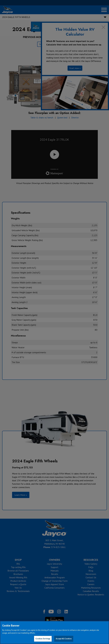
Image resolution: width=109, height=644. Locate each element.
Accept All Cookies (64, 639)
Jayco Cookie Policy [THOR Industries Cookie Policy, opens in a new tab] (44, 633)
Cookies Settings (43, 639)
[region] (54, 632)
